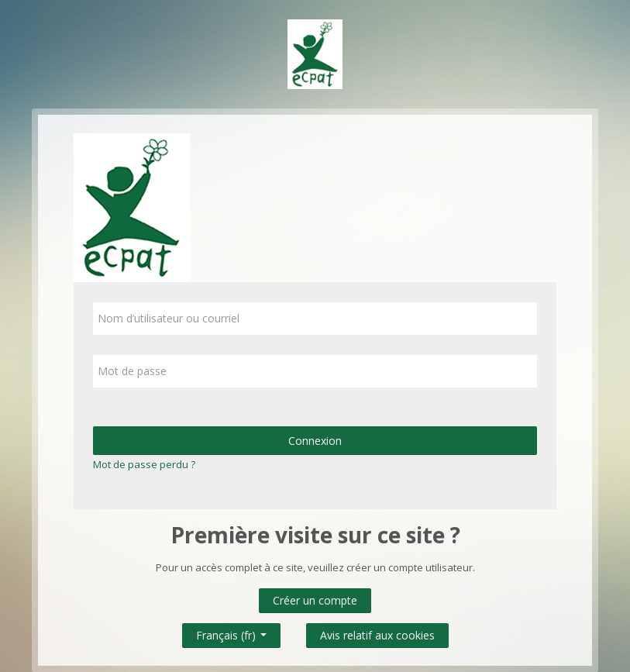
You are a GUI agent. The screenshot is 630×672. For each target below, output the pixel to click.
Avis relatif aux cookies (377, 635)
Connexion (315, 441)
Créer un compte (315, 600)
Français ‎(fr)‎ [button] (231, 632)
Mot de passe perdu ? (144, 464)
